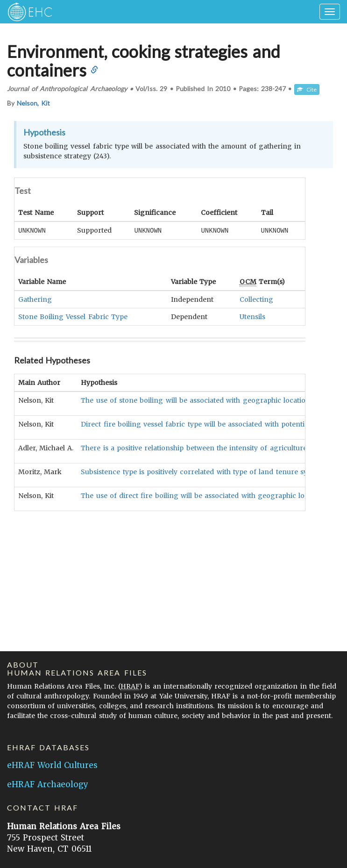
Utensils (252, 316)
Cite (307, 89)
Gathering (35, 299)
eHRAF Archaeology (48, 784)
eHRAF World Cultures (52, 765)
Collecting (256, 299)
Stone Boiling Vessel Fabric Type (73, 316)
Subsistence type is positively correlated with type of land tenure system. (202, 471)
